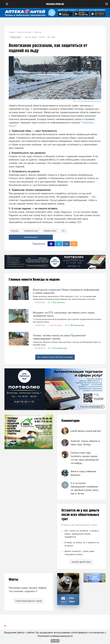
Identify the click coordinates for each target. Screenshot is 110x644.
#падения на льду (31, 231)
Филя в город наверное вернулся (83, 473)
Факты (13, 580)
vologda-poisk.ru (55, 4)
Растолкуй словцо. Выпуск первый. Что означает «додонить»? (28, 590)
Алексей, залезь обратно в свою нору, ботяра (85, 443)
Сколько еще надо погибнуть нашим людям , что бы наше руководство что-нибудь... (85, 458)
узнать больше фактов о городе (29, 601)
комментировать (31, 237)
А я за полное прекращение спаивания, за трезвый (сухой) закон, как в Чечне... (85, 488)
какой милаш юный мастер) (86, 431)
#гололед (15, 231)
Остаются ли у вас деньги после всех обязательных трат (80, 515)
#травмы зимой (50, 231)
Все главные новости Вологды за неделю (55, 357)
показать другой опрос (81, 562)
